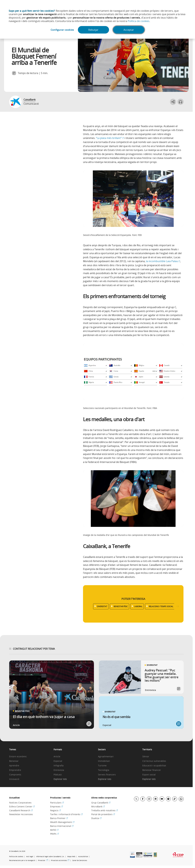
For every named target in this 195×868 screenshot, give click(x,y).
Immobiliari (104, 761)
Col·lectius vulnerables (154, 761)
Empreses (57, 806)
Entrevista (59, 770)
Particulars (57, 803)
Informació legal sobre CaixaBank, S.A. (50, 857)
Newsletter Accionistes (21, 814)
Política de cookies (139, 21)
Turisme (102, 766)
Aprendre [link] (14, 766)
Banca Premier (59, 818)
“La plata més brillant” (110, 138)
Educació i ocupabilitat (154, 766)
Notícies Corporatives (20, 803)
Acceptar (129, 30)
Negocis (56, 810)
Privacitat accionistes (60, 860)
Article (57, 757)
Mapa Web (71, 857)
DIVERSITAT (102, 606)
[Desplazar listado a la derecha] (178, 606)
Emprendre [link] (15, 770)
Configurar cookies (62, 30)
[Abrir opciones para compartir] (173, 102)
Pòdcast (58, 775)
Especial (58, 761)
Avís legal (30, 857)
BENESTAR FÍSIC (121, 606)
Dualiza (96, 818)
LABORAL (138, 606)
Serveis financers (107, 775)
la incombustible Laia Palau (163, 261)
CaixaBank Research (21, 810)
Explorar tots (60, 779)
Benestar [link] (14, 761)
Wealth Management (62, 822)
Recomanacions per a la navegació (22, 860)
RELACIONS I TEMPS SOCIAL (161, 606)
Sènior (146, 757)
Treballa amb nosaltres (105, 810)
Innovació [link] (14, 779)
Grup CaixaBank (101, 803)
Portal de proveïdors (103, 814)
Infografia (59, 766)
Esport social (149, 775)
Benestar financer (152, 770)
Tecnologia (104, 770)
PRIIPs (55, 834)
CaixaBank (30, 100)
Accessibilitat (83, 857)
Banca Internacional (62, 826)
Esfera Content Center (22, 806)
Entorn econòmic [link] (18, 757)
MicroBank (98, 806)
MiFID (54, 830)
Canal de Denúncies (80, 860)
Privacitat (43, 860)
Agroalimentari (106, 757)
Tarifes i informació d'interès (66, 814)
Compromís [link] (15, 775)
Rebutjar (93, 30)
